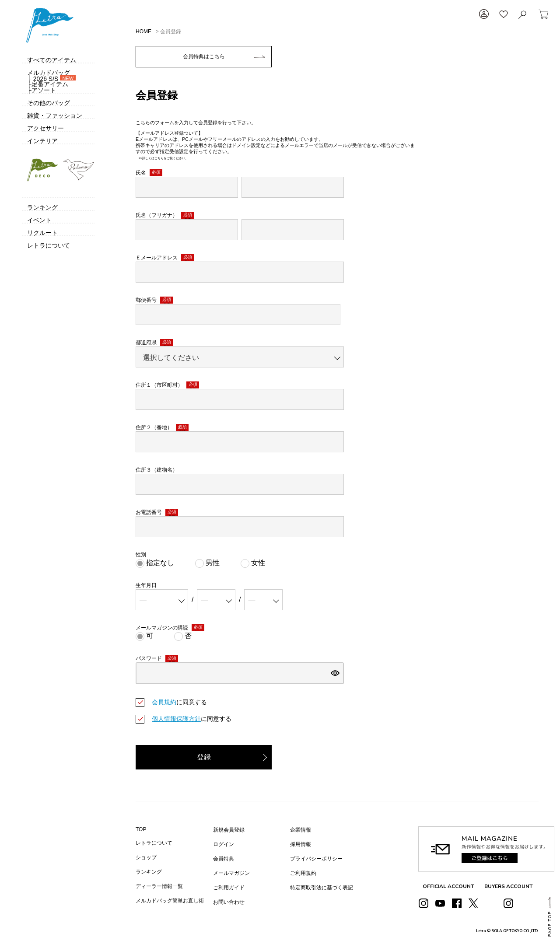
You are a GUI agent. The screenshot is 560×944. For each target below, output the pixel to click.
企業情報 (301, 830)
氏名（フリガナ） (165, 215)
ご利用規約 (303, 873)
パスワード (157, 659)
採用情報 (301, 844)
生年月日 (146, 585)
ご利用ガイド (229, 888)
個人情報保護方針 (176, 719)
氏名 (149, 173)
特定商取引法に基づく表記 (322, 888)
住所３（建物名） (157, 470)
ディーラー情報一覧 (159, 886)
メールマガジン (231, 873)
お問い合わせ (229, 902)
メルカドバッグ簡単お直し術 (170, 901)
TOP (141, 829)
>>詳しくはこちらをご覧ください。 (162, 158)
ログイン (224, 844)
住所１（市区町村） (167, 385)
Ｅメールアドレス (165, 258)
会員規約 (164, 702)
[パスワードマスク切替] (335, 673)
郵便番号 (154, 300)
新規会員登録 (229, 830)
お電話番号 (157, 512)
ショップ (146, 857)
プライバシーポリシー (316, 859)
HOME (143, 31)
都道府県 (154, 343)
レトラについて (154, 843)
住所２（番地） (162, 428)
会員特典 (224, 859)
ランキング (149, 872)
